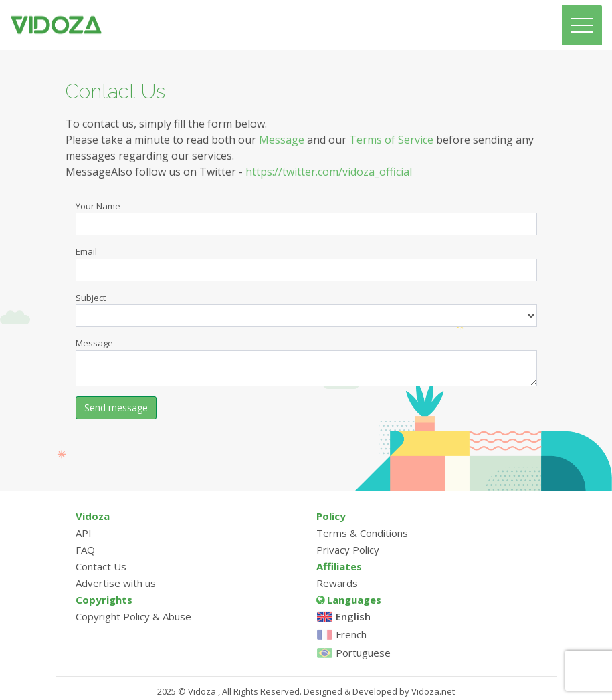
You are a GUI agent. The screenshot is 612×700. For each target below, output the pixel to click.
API (84, 533)
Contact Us (101, 566)
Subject (91, 298)
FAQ (85, 550)
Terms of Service (391, 140)
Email (86, 251)
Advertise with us (116, 583)
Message (282, 140)
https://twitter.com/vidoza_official (329, 172)
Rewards (337, 583)
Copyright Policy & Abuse (133, 616)
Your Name (98, 206)
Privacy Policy (348, 550)
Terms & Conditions (362, 533)
